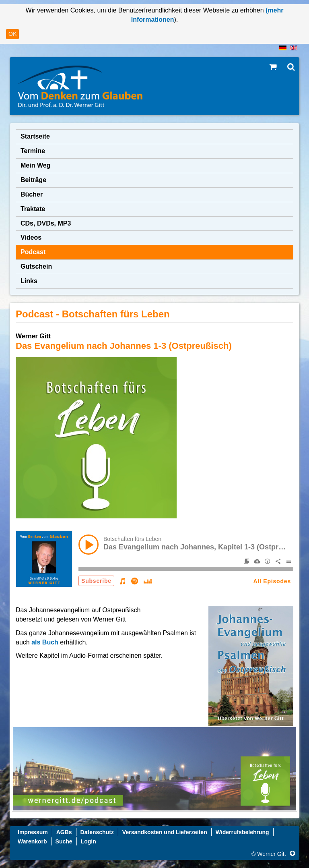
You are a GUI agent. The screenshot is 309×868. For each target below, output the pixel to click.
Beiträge (33, 180)
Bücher (32, 194)
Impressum (33, 832)
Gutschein (36, 266)
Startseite (35, 136)
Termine (33, 151)
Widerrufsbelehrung (242, 832)
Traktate (33, 209)
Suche (64, 841)
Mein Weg (35, 165)
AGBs (64, 832)
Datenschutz (97, 832)
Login (89, 841)
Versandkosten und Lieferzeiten (165, 832)
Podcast (33, 252)
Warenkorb (32, 841)
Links (29, 281)
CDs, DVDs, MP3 (46, 223)
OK (12, 34)
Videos (31, 237)
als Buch (46, 642)
